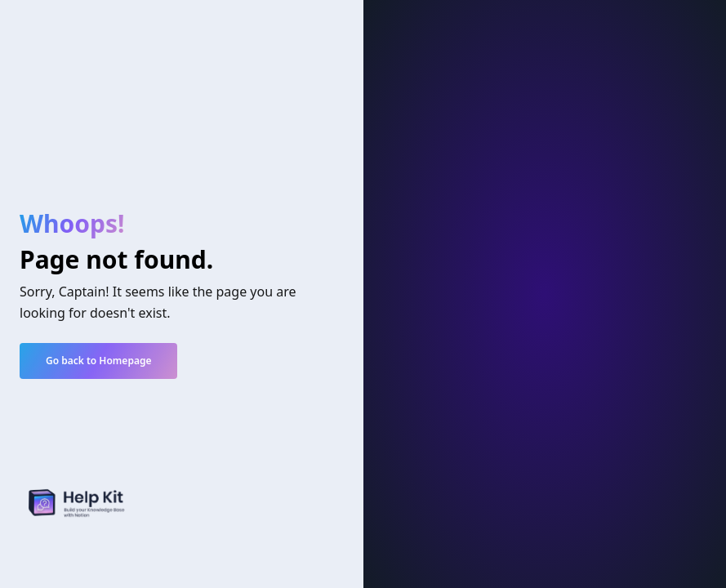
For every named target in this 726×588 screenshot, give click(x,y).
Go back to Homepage (98, 361)
